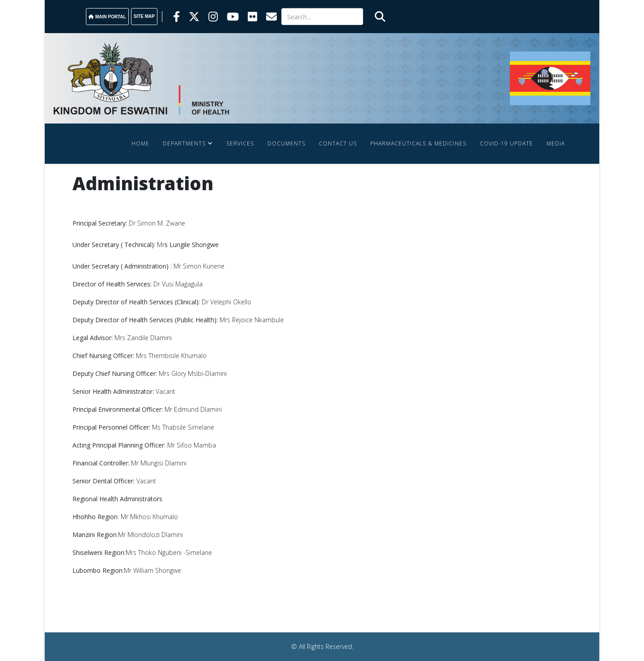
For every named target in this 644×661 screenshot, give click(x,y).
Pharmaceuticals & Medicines (418, 143)
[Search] (322, 17)
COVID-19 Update (506, 143)
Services (240, 143)
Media (556, 143)
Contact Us (338, 143)
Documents (286, 143)
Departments (184, 143)
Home (140, 143)
